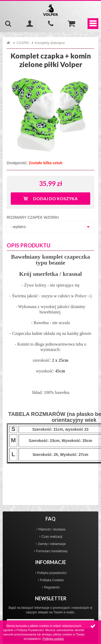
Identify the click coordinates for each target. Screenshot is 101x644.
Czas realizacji (52, 537)
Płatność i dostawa (52, 529)
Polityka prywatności (52, 573)
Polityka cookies (53, 639)
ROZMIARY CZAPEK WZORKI (33, 217)
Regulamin (52, 587)
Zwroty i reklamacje (52, 544)
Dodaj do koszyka (55, 198)
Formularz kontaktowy (52, 551)
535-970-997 (51, 24)
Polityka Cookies (52, 580)
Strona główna (9, 43)
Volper (51, 10)
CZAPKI (23, 43)
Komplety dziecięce (50, 43)
